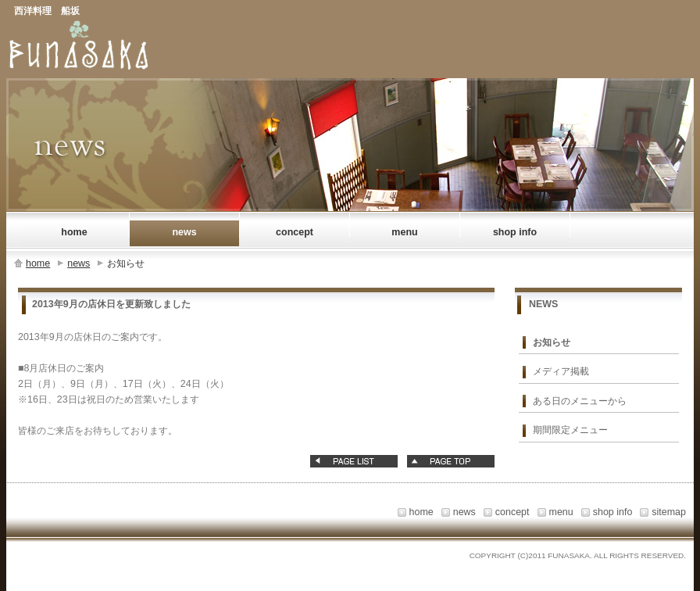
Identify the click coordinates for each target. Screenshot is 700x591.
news (79, 263)
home (38, 263)
